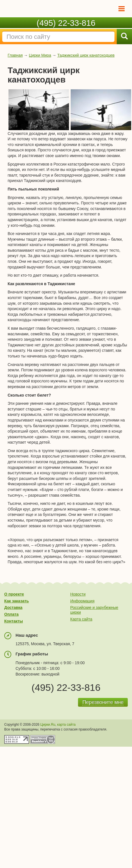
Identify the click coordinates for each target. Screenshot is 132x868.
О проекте (14, 594)
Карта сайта (81, 619)
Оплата (11, 614)
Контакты (14, 621)
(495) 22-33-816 (66, 23)
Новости (78, 594)
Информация (83, 601)
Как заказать (17, 601)
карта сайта (66, 725)
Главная (15, 55)
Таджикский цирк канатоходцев (86, 55)
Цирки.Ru (48, 725)
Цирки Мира (40, 55)
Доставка (13, 607)
